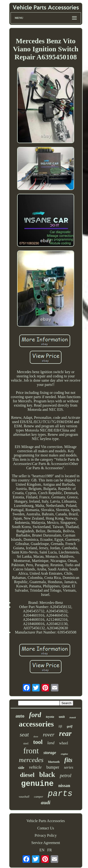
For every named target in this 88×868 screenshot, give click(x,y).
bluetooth (54, 762)
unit (62, 717)
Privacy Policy (46, 835)
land (51, 743)
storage (50, 753)
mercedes (31, 760)
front (31, 751)
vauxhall (24, 797)
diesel (27, 775)
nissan (64, 785)
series (69, 767)
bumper (53, 767)
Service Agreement (46, 843)
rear (65, 733)
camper (39, 797)
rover (49, 735)
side (21, 768)
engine (64, 754)
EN (42, 850)
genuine (37, 784)
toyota (50, 717)
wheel (64, 743)
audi (46, 802)
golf (70, 726)
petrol (66, 775)
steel (26, 743)
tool (38, 742)
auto (20, 716)
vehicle (35, 767)
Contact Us (46, 828)
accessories (36, 724)
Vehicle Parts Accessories (46, 821)
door (36, 736)
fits (68, 760)
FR (50, 850)
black (47, 775)
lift (60, 726)
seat (24, 735)
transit (73, 717)
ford (35, 715)
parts (60, 794)
